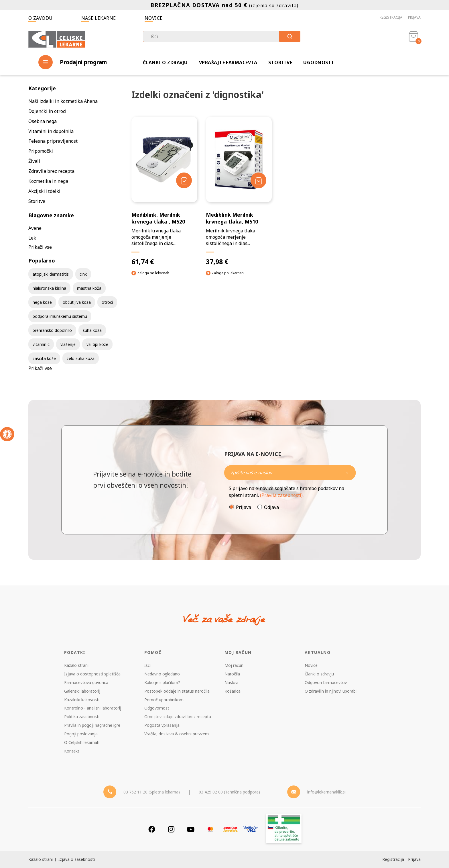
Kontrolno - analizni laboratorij (93, 708)
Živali (34, 161)
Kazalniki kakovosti (82, 700)
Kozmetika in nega (48, 181)
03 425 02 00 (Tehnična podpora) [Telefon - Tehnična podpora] (229, 792)
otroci (107, 302)
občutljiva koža (77, 302)
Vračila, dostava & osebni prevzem (177, 734)
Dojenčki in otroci (47, 111)
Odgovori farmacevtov (326, 682)
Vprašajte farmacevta (228, 62)
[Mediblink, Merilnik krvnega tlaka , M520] (164, 191)
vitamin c (41, 344)
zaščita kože (44, 358)
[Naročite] (290, 473)
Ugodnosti (318, 62)
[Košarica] (413, 39)
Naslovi (231, 682)
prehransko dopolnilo (52, 330)
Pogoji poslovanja (81, 734)
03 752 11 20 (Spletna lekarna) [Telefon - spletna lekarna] (152, 792)
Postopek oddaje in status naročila (177, 691)
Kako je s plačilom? (162, 682)
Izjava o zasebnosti (77, 859)
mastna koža (89, 288)
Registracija (391, 17)
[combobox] (222, 36)
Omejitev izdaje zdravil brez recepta (178, 717)
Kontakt (72, 751)
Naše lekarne (99, 18)
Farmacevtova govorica (86, 682)
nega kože (42, 302)
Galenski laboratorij (82, 691)
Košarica (233, 691)
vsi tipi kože (97, 344)
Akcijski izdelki (44, 191)
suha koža (92, 330)
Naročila (232, 674)
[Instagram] (171, 829)
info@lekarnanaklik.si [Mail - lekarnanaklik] (326, 792)
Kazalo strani (76, 665)
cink (83, 274)
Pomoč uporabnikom (164, 700)
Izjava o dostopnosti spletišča (92, 674)
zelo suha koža (81, 358)
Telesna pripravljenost (53, 141)
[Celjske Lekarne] (57, 38)
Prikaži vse (40, 247)
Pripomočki (41, 151)
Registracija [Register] (393, 859)
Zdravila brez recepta (51, 171)
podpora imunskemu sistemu (60, 316)
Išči (147, 665)
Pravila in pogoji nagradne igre (92, 725)
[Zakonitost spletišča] (284, 829)
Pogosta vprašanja (162, 725)
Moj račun (234, 665)
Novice (154, 18)
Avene (35, 228)
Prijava (414, 17)
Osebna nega (43, 121)
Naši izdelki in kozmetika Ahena (63, 101)
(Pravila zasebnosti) (281, 495)
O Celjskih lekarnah (82, 742)
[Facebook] (152, 829)
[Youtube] (191, 829)
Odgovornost (157, 708)
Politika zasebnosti (82, 717)
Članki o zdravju (165, 62)
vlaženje (68, 344)
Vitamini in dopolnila (51, 131)
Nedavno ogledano (162, 674)
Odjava (271, 507)
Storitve (280, 62)
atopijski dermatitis (51, 274)
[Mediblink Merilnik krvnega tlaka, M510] (239, 191)
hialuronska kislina (49, 288)
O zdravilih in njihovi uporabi (331, 691)
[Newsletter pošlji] (347, 473)
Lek (32, 238)
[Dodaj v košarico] (184, 180)
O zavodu (41, 18)
